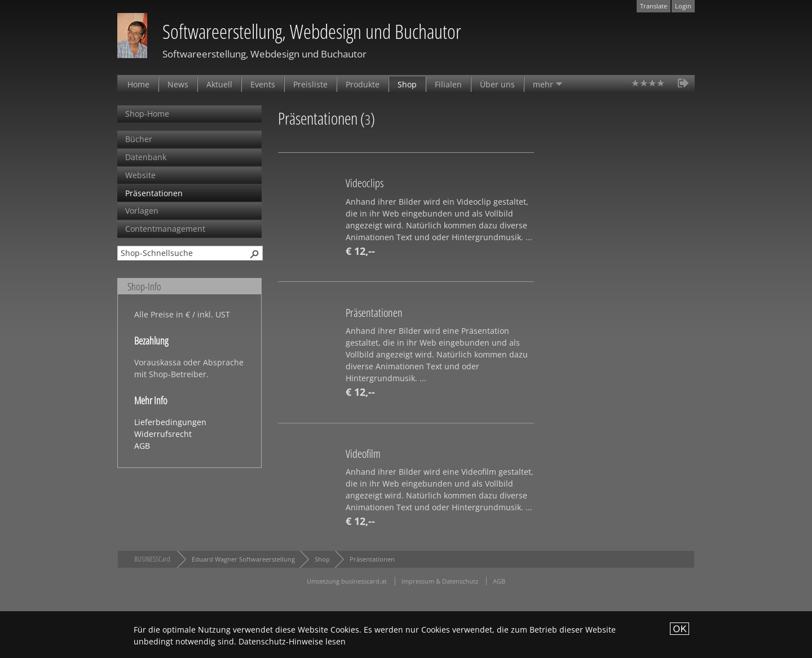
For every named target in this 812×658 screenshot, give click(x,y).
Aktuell (219, 84)
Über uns (497, 84)
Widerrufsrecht (163, 434)
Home (138, 84)
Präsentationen (154, 193)
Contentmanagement (165, 229)
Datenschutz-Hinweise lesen (292, 641)
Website (140, 175)
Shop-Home (147, 114)
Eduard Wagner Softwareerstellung (243, 559)
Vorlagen (142, 211)
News (178, 84)
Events (263, 84)
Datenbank (146, 157)
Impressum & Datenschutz (440, 581)
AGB (142, 446)
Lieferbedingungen (170, 422)
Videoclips (365, 183)
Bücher (139, 139)
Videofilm (363, 454)
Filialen (448, 84)
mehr (543, 84)
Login (683, 6)
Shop (407, 84)
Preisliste (310, 84)
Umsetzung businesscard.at (347, 581)
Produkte (363, 84)
